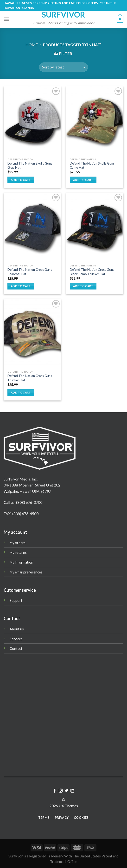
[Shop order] (63, 67)
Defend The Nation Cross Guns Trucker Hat (30, 378)
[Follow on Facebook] (55, 791)
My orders (18, 543)
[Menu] (6, 19)
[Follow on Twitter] (66, 791)
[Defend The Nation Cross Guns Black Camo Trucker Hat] (95, 227)
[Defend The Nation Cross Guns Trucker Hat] (32, 333)
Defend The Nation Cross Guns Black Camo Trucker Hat (92, 272)
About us (17, 629)
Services (16, 639)
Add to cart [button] (21, 180)
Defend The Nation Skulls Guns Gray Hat (30, 166)
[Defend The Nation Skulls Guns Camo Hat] (95, 121)
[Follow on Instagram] (61, 791)
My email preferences (26, 572)
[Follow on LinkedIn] (72, 791)
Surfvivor (63, 15)
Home (32, 45)
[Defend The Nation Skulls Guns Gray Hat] (32, 121)
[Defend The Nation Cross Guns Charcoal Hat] (32, 227)
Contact (16, 649)
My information (21, 562)
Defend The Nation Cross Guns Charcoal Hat (30, 272)
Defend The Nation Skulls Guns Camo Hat (92, 166)
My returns (18, 552)
